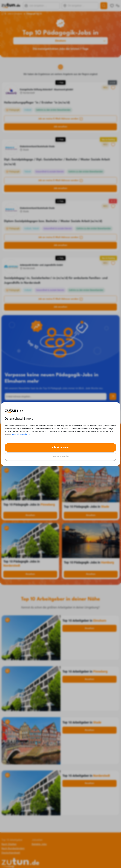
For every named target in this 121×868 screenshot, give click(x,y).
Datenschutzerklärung (21, 434)
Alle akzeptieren (60, 447)
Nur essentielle (61, 457)
